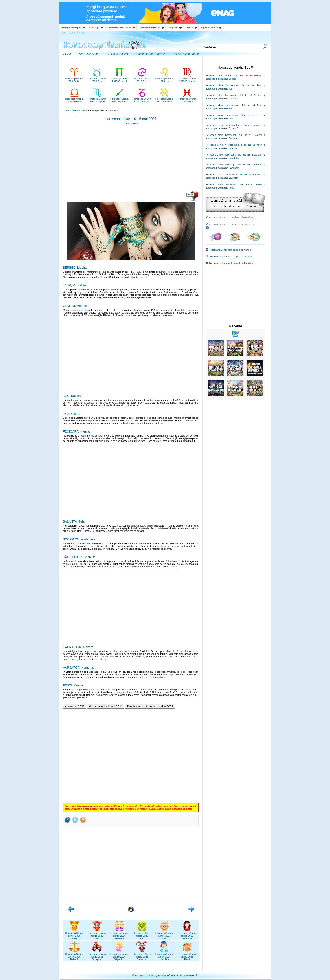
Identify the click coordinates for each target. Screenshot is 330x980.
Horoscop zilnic (214, 75)
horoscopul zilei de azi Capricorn (243, 165)
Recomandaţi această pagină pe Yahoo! (230, 250)
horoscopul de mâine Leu (219, 118)
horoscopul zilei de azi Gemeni (244, 95)
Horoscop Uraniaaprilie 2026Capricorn (142, 955)
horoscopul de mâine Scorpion (222, 148)
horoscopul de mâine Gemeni (221, 99)
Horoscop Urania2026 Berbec (74, 79)
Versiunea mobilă (188, 975)
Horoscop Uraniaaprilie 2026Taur (97, 934)
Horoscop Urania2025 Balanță (74, 99)
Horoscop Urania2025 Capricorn (142, 99)
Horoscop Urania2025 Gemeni (119, 79)
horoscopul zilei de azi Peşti (244, 184)
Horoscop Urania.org (72, 32)
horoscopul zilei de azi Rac (244, 105)
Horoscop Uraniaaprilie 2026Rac (142, 934)
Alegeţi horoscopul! (73, 28)
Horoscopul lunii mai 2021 (106, 706)
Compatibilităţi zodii (151, 28)
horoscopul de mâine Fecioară (222, 128)
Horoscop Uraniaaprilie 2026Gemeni (119, 934)
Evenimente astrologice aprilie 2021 (150, 706)
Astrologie (96, 28)
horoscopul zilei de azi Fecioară (244, 125)
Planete (191, 28)
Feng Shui (175, 28)
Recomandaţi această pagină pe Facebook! (232, 263)
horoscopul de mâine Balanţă (221, 138)
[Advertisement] (131, 159)
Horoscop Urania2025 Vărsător (165, 99)
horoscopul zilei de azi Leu (244, 115)
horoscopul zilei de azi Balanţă (244, 135)
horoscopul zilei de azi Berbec (244, 75)
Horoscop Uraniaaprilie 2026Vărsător (165, 955)
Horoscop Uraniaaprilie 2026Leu (165, 934)
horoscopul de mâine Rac (219, 108)
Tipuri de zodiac (211, 28)
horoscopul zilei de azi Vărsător (244, 174)
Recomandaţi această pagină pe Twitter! (230, 257)
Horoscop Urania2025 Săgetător (119, 99)
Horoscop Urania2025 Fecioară (187, 79)
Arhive (163, 975)
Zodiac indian (79, 111)
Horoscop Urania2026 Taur (97, 79)
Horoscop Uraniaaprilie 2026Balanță (74, 955)
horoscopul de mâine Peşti (220, 188)
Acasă (66, 111)
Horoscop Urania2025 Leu (165, 79)
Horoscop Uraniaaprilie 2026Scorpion (97, 955)
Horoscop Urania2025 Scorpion (97, 99)
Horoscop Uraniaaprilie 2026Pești (187, 955)
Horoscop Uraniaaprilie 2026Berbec (74, 934)
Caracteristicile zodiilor (121, 28)
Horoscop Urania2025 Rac (142, 79)
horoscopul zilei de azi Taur (244, 85)
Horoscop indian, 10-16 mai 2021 (131, 119)
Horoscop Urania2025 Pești (187, 99)
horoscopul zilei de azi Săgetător (243, 155)
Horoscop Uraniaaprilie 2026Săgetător (119, 955)
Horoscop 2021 (75, 706)
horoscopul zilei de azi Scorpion (244, 145)
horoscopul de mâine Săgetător (222, 158)
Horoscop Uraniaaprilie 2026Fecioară (187, 934)
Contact (172, 975)
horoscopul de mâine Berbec (221, 79)
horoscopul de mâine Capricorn (222, 168)
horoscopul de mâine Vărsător (222, 178)
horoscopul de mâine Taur (219, 89)
